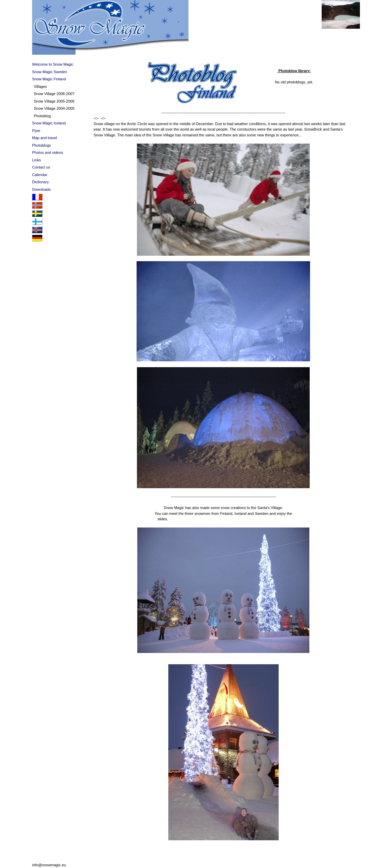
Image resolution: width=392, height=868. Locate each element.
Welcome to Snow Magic (53, 64)
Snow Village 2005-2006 (54, 101)
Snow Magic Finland (49, 79)
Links (37, 160)
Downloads (41, 189)
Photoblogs (41, 145)
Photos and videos (48, 152)
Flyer (36, 131)
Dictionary (40, 182)
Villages (40, 86)
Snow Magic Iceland (49, 123)
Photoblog (42, 116)
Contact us (41, 167)
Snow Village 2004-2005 (54, 108)
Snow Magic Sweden (50, 72)
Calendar (40, 175)
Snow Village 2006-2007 (54, 94)
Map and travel (45, 138)
